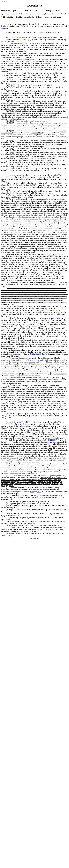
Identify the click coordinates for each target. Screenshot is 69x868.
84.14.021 (4, 28)
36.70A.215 (5, 67)
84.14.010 (52, 26)
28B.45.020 (29, 57)
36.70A (45, 85)
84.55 (32, 354)
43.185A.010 (5, 500)
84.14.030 (56, 318)
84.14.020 (60, 26)
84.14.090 (4, 302)
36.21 (39, 354)
